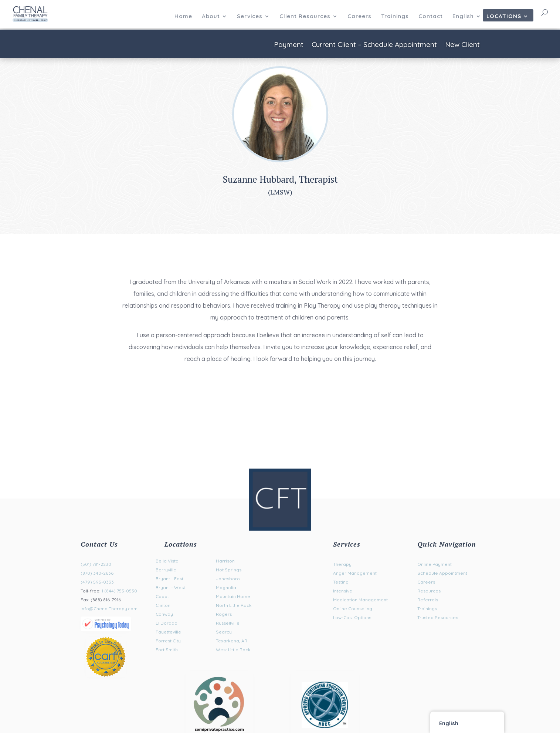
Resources (429, 591)
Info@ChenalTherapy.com (109, 609)
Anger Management (355, 573)
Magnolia (226, 587)
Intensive (343, 591)
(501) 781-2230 (96, 564)
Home (183, 17)
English (463, 17)
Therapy (342, 564)
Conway (164, 614)
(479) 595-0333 (97, 582)
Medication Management (360, 600)
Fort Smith (167, 650)
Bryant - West (170, 587)
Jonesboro (228, 579)
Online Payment (435, 564)
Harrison (225, 561)
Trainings (395, 17)
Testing (341, 582)
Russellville (228, 623)
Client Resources (305, 17)
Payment (289, 45)
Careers (359, 17)
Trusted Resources (438, 617)
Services (250, 17)
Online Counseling (353, 609)
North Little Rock (234, 605)
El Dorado (167, 623)
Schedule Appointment (442, 573)
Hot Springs (229, 570)
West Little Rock (233, 650)
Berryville (166, 570)
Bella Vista (167, 561)
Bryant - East (169, 579)
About (211, 17)
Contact (431, 17)
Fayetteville (168, 632)
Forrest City (168, 641)
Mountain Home (233, 596)
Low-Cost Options (352, 617)
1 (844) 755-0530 (119, 591)
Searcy (224, 632)
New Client (462, 45)
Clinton (163, 605)
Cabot (162, 596)
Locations (504, 17)
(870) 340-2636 (97, 573)
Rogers (224, 614)
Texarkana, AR (232, 641)
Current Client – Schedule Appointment (374, 45)
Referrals (428, 600)
